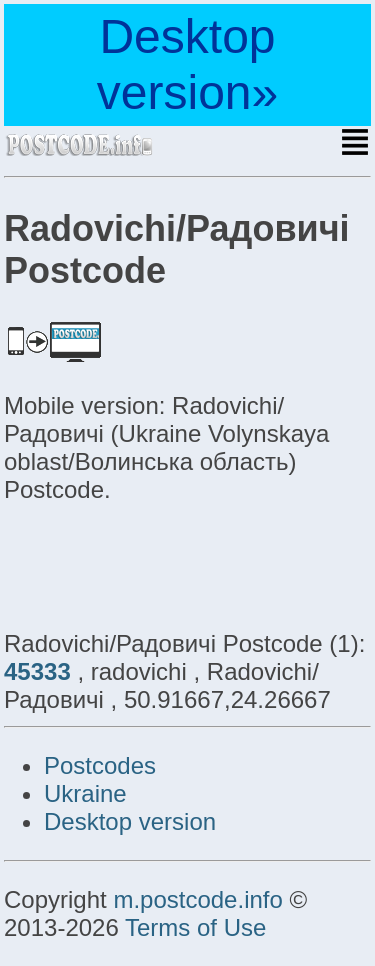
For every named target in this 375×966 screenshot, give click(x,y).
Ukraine (85, 793)
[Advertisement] (164, 564)
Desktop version (130, 821)
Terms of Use (195, 927)
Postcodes (100, 765)
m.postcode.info (197, 899)
